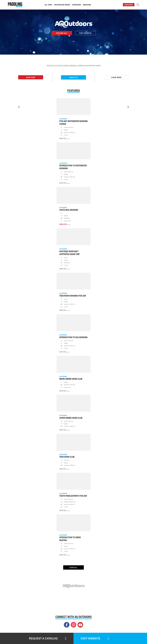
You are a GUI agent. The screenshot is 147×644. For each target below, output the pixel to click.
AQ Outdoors (63, 119)
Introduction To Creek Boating (70, 539)
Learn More (116, 77)
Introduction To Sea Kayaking (73, 337)
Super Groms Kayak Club (71, 418)
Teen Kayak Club (67, 457)
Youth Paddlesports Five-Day (73, 496)
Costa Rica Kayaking (69, 210)
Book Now (31, 77)
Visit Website (85, 33)
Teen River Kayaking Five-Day (73, 296)
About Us (74, 77)
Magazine (87, 5)
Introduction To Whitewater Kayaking (73, 167)
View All (73, 567)
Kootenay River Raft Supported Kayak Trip (70, 253)
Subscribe (129, 5)
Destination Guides (62, 5)
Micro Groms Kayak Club (71, 379)
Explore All (62, 33)
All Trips (48, 5)
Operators (77, 5)
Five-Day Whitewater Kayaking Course (73, 122)
